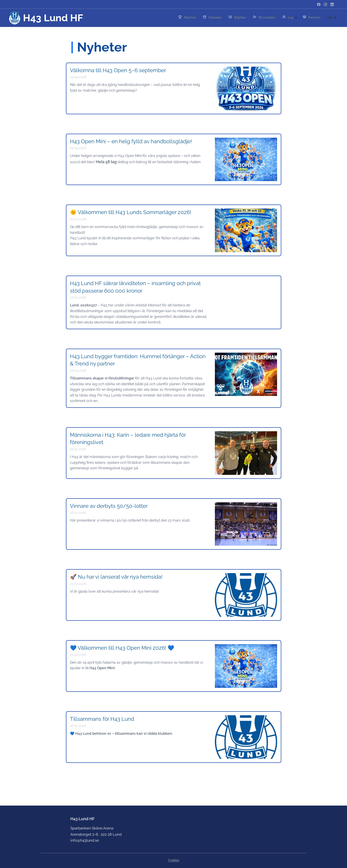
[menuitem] (259, 18)
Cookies (174, 860)
